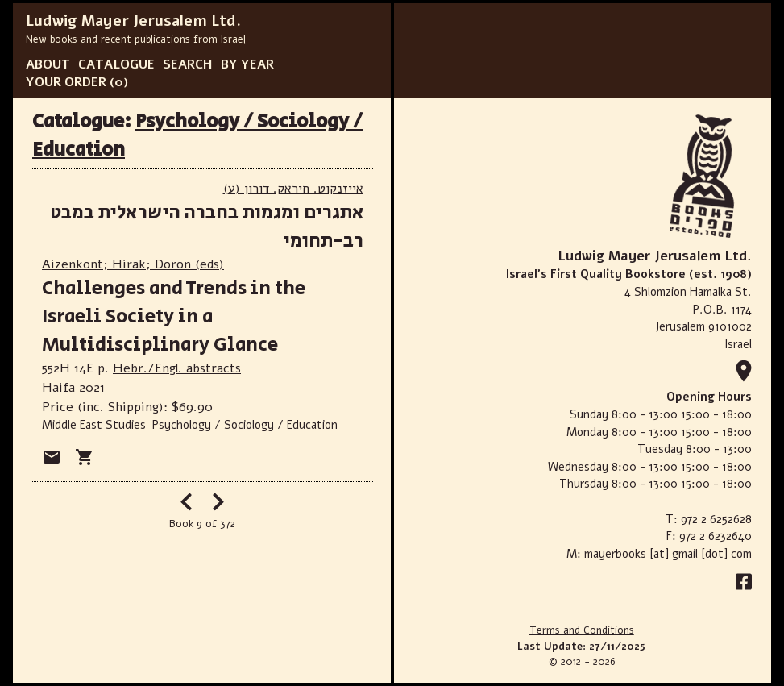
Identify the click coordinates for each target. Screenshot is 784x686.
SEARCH (188, 64)
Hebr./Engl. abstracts (177, 368)
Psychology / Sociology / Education (245, 425)
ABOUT (48, 64)
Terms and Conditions (582, 630)
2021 (92, 388)
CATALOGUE (116, 64)
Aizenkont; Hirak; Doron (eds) (133, 264)
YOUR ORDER (66, 82)
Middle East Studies (94, 425)
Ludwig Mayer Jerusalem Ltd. (133, 21)
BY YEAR (247, 64)
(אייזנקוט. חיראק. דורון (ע (293, 189)
